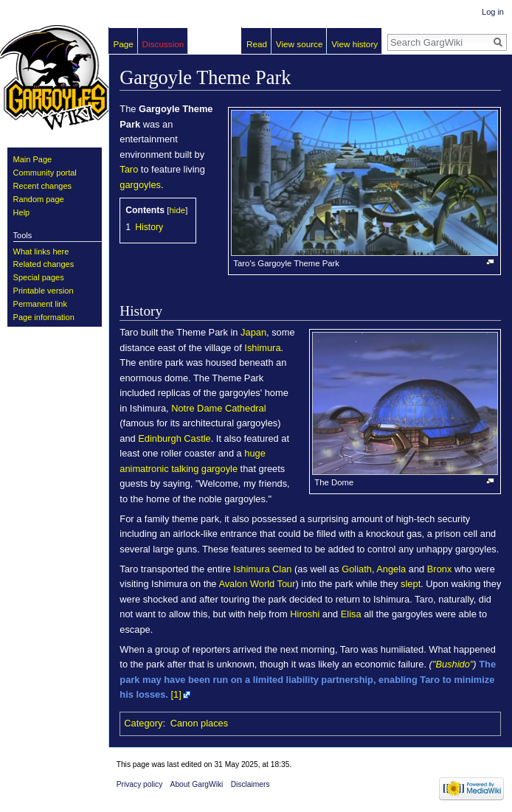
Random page (39, 199)
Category (143, 723)
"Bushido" (453, 664)
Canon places (199, 723)
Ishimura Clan (262, 569)
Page (124, 44)
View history (354, 44)
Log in (493, 12)
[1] (176, 694)
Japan (253, 332)
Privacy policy (140, 784)
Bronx (440, 569)
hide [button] (178, 210)
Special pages (39, 277)
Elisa (351, 614)
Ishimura (262, 348)
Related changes (44, 264)
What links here (41, 251)
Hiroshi (305, 614)
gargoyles (140, 185)
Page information (44, 317)
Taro (129, 169)
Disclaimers (250, 784)
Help (22, 212)
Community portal (45, 173)
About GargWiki (197, 784)
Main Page (33, 159)
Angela (391, 569)
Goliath (357, 569)
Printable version (44, 291)
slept (411, 584)
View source (300, 44)
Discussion (163, 44)
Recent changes (43, 186)
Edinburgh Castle (174, 438)
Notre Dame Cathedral (218, 408)
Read (257, 44)
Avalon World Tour (257, 584)
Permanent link (40, 304)
